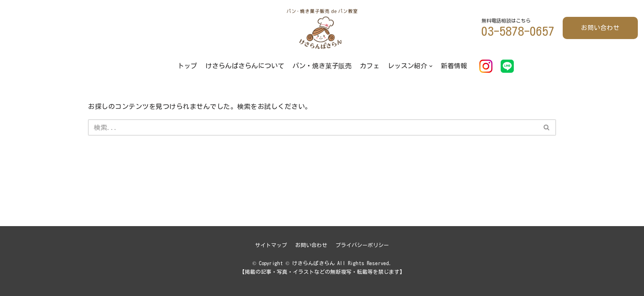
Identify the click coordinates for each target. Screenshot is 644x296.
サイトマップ (271, 245)
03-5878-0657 (518, 31)
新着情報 (454, 66)
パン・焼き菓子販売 (322, 66)
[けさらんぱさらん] (322, 28)
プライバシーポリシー (362, 245)
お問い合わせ (600, 28)
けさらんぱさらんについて (245, 66)
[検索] (313, 127)
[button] (546, 127)
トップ (187, 66)
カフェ (370, 66)
